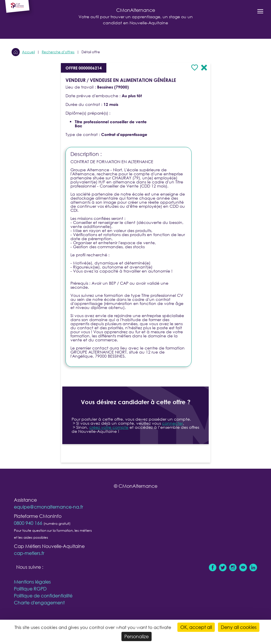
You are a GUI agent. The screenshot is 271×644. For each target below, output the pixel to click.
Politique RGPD (30, 589)
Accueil (28, 52)
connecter (172, 423)
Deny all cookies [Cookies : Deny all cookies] (239, 627)
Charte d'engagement (39, 602)
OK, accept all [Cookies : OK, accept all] (196, 627)
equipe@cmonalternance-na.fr (49, 507)
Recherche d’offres (58, 52)
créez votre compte (109, 427)
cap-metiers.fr (29, 553)
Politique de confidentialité (43, 596)
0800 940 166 (28, 523)
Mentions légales (32, 582)
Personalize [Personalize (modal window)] (137, 636)
